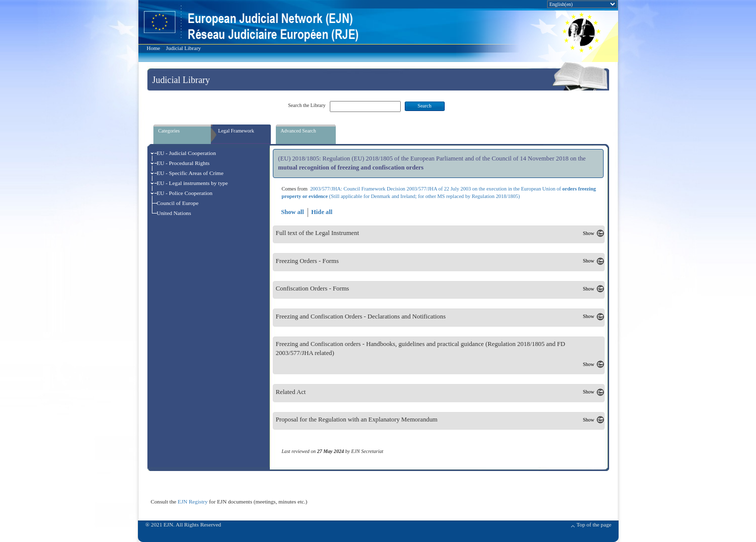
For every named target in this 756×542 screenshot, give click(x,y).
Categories (169, 131)
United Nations (174, 213)
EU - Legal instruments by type (193, 183)
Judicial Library (183, 48)
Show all (292, 212)
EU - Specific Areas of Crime (190, 173)
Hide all (322, 212)
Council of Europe (178, 203)
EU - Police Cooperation (185, 193)
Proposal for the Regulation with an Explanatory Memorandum (357, 420)
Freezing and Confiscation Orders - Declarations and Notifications (361, 316)
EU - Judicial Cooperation (187, 153)
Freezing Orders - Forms (307, 261)
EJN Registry (193, 501)
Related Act (291, 392)
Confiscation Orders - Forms (313, 289)
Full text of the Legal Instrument (318, 233)
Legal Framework (236, 131)
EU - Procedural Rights (183, 163)
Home (154, 48)
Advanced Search (299, 131)
